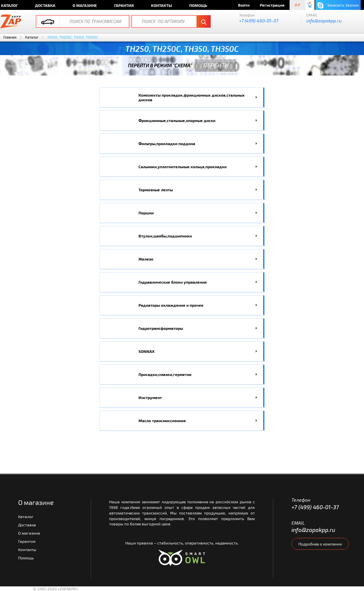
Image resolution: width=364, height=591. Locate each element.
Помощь (198, 5)
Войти (244, 5)
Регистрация (272, 5)
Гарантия (124, 5)
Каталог (32, 37)
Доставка (45, 5)
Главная (10, 37)
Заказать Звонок (338, 5)
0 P (297, 5)
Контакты (162, 5)
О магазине (85, 5)
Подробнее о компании (320, 544)
